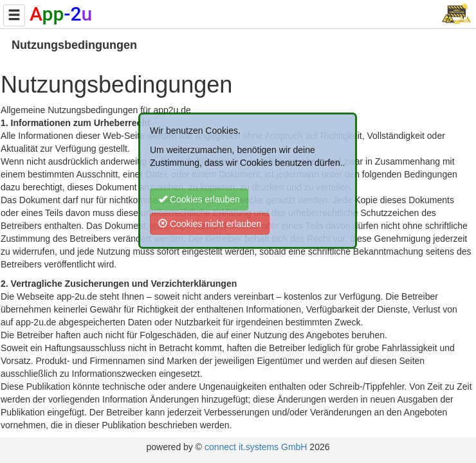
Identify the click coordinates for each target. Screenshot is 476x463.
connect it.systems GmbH (256, 447)
